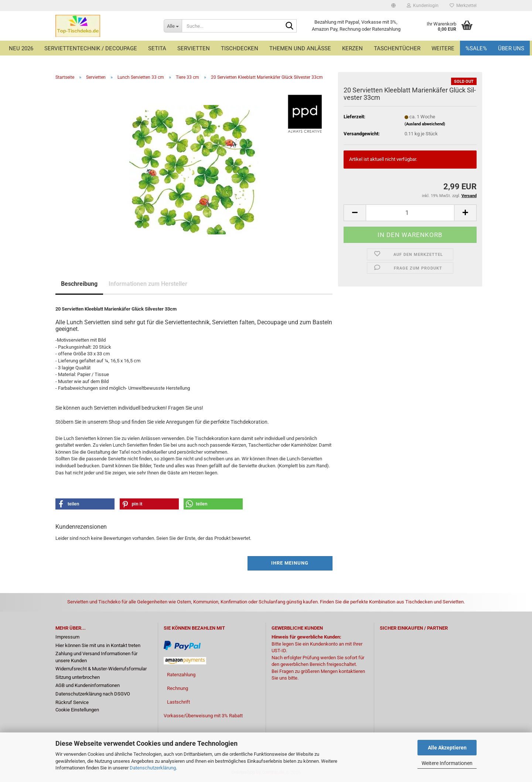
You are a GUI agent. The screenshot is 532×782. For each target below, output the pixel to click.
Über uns (511, 48)
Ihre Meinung (290, 563)
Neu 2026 (21, 48)
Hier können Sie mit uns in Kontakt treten (98, 645)
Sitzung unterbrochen (78, 677)
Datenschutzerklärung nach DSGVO (93, 694)
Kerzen (352, 48)
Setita (157, 48)
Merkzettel (463, 6)
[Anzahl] (410, 213)
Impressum (67, 637)
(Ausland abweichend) (425, 124)
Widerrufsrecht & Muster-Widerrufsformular (101, 669)
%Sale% (476, 48)
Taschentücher (397, 48)
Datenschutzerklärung (153, 768)
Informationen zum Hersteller (148, 284)
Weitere (443, 48)
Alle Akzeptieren (447, 748)
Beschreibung (79, 284)
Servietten (194, 48)
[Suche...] (173, 26)
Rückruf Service (72, 702)
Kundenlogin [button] (423, 6)
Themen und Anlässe (300, 48)
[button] (393, 6)
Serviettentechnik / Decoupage (91, 48)
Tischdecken (240, 48)
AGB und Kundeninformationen (88, 685)
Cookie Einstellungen (77, 710)
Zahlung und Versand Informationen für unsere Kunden (96, 657)
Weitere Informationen (447, 763)
